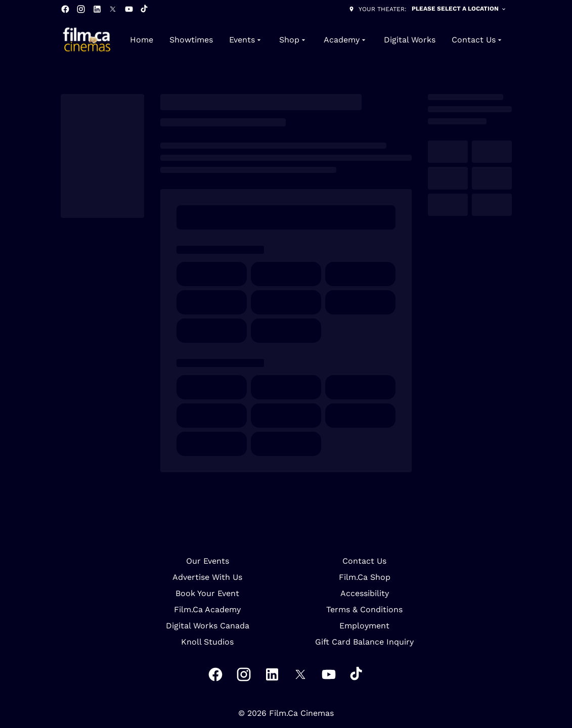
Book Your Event (207, 593)
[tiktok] (145, 9)
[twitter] (113, 9)
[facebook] (65, 9)
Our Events (208, 561)
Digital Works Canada (208, 626)
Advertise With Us (207, 577)
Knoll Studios (207, 642)
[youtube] (129, 9)
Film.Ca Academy (207, 609)
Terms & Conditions (364, 609)
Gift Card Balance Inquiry (364, 642)
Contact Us (364, 561)
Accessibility (365, 593)
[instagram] (81, 9)
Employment (364, 626)
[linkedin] (97, 9)
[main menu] (317, 40)
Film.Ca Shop (365, 577)
